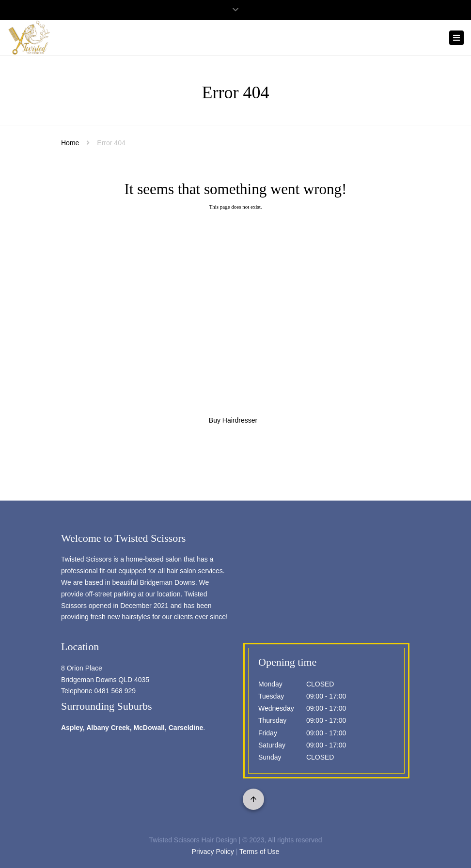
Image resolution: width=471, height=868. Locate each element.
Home (70, 143)
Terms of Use (259, 852)
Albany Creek (108, 728)
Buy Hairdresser (233, 420)
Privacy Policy (213, 852)
